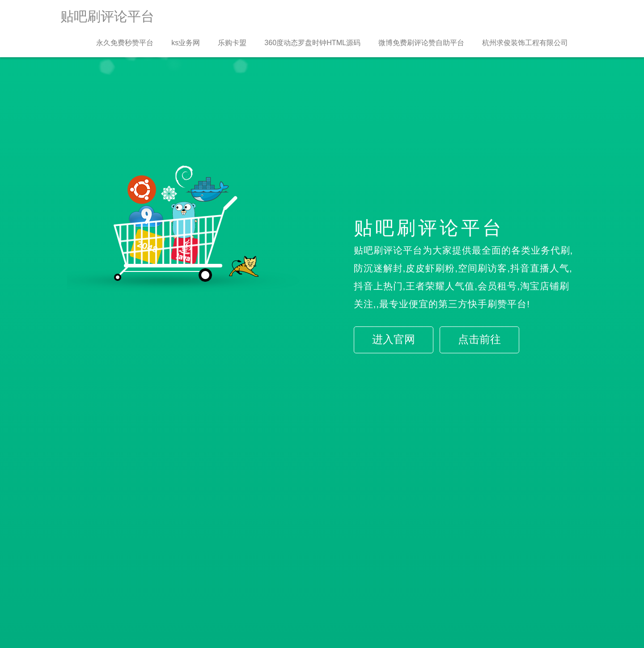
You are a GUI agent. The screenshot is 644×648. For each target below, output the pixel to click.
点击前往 (479, 339)
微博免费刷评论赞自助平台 (421, 42)
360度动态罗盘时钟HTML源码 (312, 42)
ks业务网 (186, 42)
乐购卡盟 (232, 42)
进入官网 (394, 339)
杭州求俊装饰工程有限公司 (525, 42)
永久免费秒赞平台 (125, 42)
